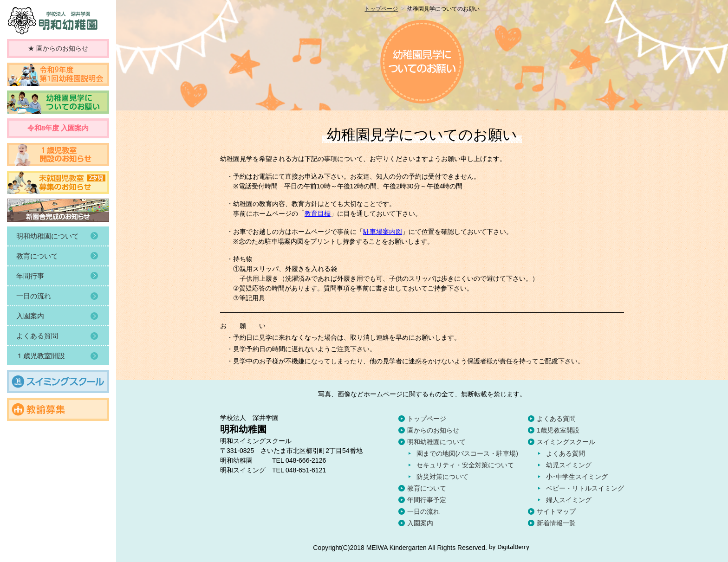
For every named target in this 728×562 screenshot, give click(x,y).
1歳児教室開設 (558, 430)
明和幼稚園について (436, 442)
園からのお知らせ (433, 430)
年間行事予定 (427, 500)
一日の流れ (423, 511)
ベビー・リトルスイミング (585, 488)
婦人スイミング (569, 500)
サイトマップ (556, 511)
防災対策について (442, 477)
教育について (427, 488)
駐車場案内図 (383, 232)
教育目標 (318, 213)
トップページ (381, 9)
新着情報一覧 (556, 523)
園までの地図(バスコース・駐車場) (467, 453)
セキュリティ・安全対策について (465, 465)
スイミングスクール (566, 442)
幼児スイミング (569, 465)
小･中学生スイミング (577, 477)
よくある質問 (556, 419)
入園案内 (420, 523)
